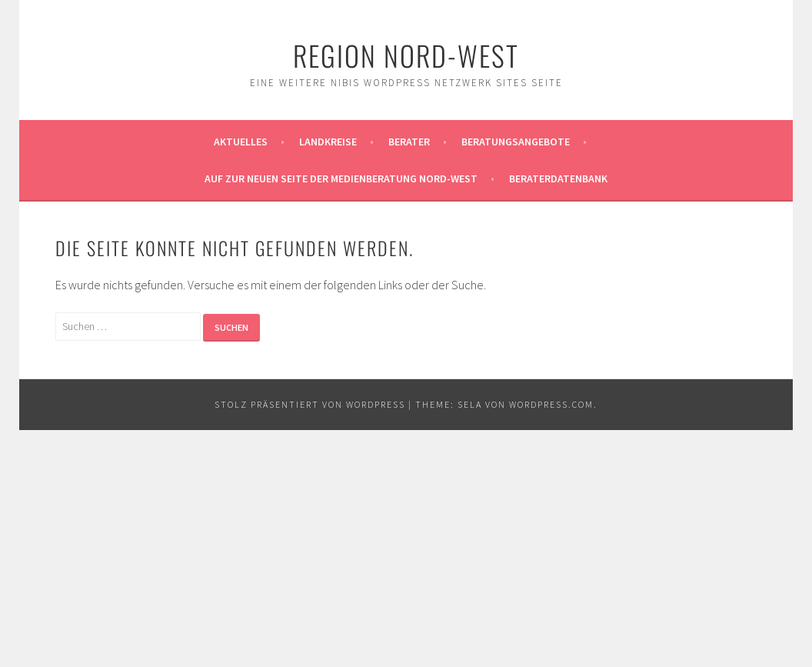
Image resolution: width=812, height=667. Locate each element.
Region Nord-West (406, 55)
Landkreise (328, 142)
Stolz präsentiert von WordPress (310, 404)
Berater (409, 142)
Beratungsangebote (516, 142)
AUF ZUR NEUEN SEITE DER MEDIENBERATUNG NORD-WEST (341, 178)
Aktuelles (241, 142)
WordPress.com (551, 404)
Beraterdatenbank (558, 178)
